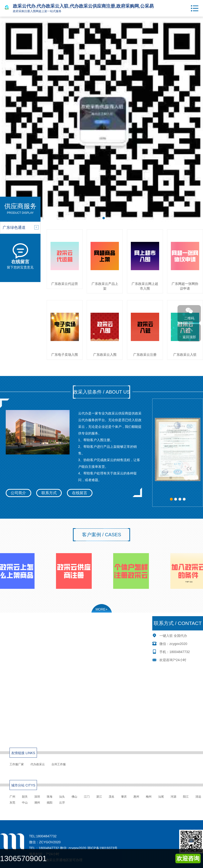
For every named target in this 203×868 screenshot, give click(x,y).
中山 (25, 803)
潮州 (37, 803)
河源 (173, 797)
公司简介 (18, 493)
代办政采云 (38, 764)
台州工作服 (59, 764)
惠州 (136, 797)
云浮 (62, 803)
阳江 (186, 797)
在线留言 (80, 493)
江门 (87, 797)
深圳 (37, 797)
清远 (198, 797)
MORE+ (101, 609)
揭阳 (50, 803)
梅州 (149, 797)
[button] (171, 499)
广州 (12, 797)
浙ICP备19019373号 (102, 848)
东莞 (12, 803)
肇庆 (124, 797)
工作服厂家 (17, 764)
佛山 (74, 797)
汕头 (62, 797)
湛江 (99, 797)
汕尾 (161, 797)
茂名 (112, 797)
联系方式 (49, 493)
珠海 (50, 797)
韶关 (25, 797)
